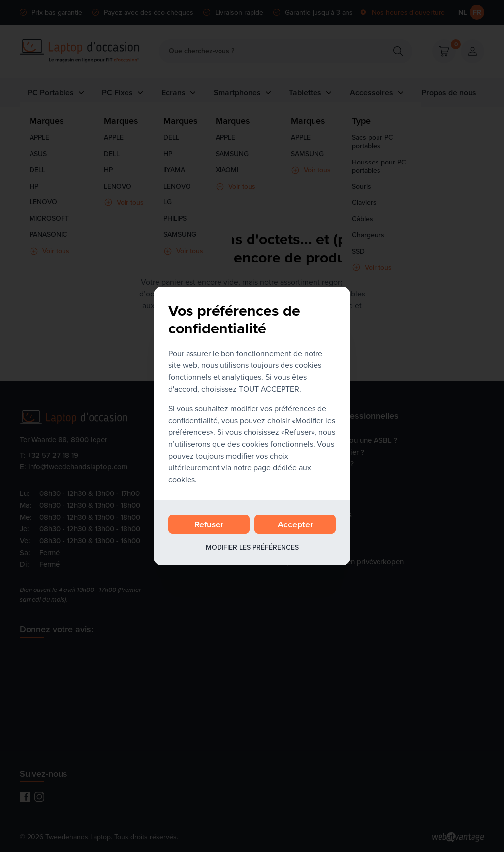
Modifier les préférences (252, 547)
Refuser (209, 524)
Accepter (295, 524)
